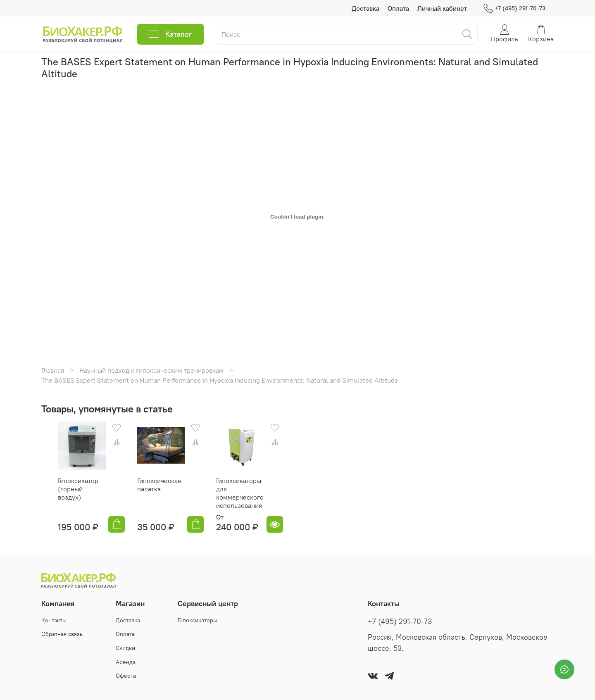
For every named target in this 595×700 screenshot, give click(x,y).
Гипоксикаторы (198, 620)
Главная (53, 370)
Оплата (398, 8)
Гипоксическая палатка (151, 493)
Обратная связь (62, 634)
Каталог (170, 34)
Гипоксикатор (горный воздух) (66, 493)
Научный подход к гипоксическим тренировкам (151, 370)
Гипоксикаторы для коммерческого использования (240, 501)
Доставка (365, 8)
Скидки (125, 648)
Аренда (126, 662)
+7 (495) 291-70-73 (514, 8)
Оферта (126, 676)
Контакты (54, 620)
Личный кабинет (442, 8)
